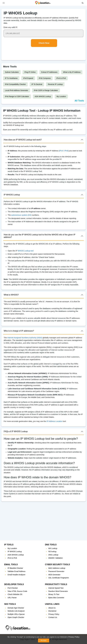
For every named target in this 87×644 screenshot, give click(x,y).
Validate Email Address (16, 571)
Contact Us (53, 617)
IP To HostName (11, 78)
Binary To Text (54, 594)
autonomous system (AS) (21, 215)
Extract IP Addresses (49, 72)
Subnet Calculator (12, 72)
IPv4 (61, 151)
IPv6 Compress (45, 78)
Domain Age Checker (16, 608)
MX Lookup (53, 548)
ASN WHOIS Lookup (43, 96)
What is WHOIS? (11, 295)
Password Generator (56, 571)
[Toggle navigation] (4, 3)
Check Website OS (15, 594)
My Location (61, 96)
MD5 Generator (54, 575)
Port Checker (13, 588)
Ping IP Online (30, 72)
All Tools (79, 101)
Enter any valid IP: (11, 27)
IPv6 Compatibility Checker (15, 84)
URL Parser (12, 598)
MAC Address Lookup (57, 568)
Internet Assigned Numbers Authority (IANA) (25, 338)
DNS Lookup (53, 555)
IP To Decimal (37, 84)
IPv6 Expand (28, 78)
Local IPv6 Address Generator (17, 90)
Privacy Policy (74, 637)
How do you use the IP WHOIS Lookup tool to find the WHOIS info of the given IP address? (40, 236)
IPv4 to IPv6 (61, 78)
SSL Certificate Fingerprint (59, 578)
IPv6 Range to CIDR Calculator (17, 96)
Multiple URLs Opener (16, 614)
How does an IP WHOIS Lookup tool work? (23, 140)
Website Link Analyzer (16, 611)
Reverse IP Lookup (55, 84)
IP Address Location (54, 421)
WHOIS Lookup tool (26, 251)
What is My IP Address (72, 72)
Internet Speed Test (56, 588)
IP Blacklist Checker (15, 568)
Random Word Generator (58, 591)
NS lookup (52, 552)
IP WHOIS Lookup (12, 195)
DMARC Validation (56, 558)
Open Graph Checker (16, 617)
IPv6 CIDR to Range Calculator (46, 90)
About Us (52, 608)
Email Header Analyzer (16, 575)
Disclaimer (52, 611)
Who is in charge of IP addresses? (19, 331)
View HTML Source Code (17, 591)
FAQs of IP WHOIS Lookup (16, 431)
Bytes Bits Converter (56, 598)
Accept (43, 640)
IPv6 (66, 151)
